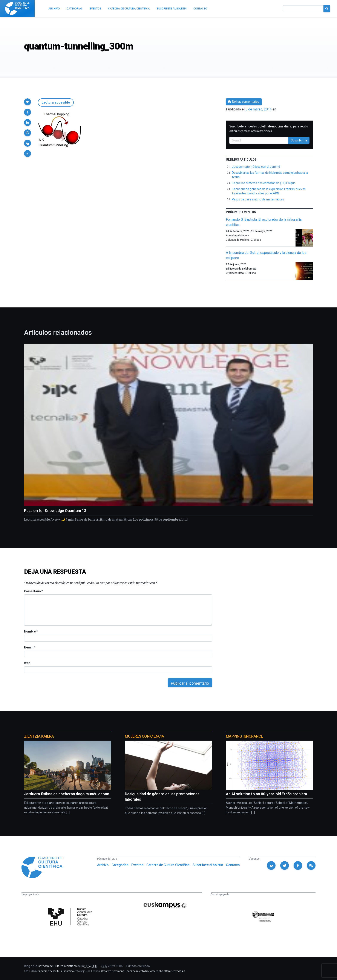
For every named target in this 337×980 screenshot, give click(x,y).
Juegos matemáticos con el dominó (256, 167)
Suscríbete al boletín (208, 865)
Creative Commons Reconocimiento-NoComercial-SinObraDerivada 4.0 (143, 971)
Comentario (33, 591)
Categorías (120, 865)
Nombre (31, 631)
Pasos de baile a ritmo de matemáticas (258, 199)
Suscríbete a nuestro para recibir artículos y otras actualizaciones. (269, 129)
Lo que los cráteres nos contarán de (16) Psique (264, 183)
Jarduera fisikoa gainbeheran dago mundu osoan (67, 794)
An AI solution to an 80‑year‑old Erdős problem (266, 794)
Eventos (137, 865)
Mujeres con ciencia (144, 736)
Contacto (233, 865)
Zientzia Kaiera (39, 736)
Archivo (103, 865)
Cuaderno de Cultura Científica (56, 971)
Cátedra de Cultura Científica (168, 865)
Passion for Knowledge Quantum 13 (55, 511)
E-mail (30, 647)
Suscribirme (299, 140)
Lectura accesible (56, 102)
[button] (28, 102)
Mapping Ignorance (244, 736)
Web (27, 663)
